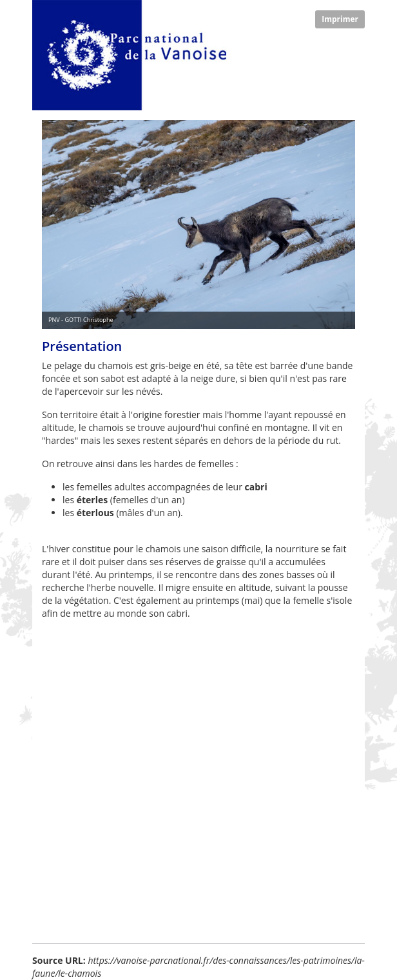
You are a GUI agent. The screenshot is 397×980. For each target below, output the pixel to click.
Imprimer (340, 19)
